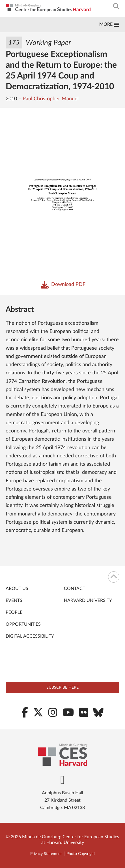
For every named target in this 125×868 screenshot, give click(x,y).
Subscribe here (62, 687)
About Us (17, 589)
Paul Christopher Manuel (51, 99)
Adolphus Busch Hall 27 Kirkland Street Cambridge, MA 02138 (62, 800)
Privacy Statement (46, 854)
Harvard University (88, 600)
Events (14, 600)
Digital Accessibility (30, 636)
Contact (75, 589)
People (14, 612)
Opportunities (23, 624)
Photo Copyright (81, 854)
